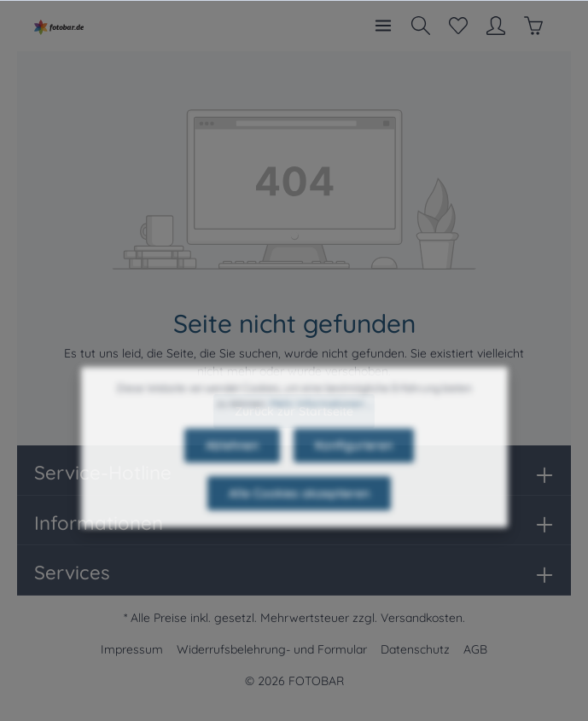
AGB (475, 649)
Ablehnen (232, 464)
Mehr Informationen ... (321, 422)
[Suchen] (421, 26)
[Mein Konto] (496, 26)
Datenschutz (415, 649)
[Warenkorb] (533, 26)
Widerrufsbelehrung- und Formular (272, 649)
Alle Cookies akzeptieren (299, 512)
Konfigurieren (354, 464)
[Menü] (383, 26)
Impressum (132, 649)
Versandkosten (422, 618)
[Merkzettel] (458, 26)
